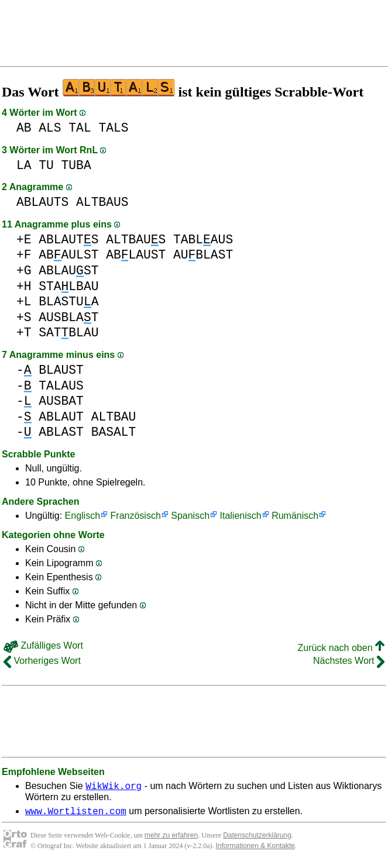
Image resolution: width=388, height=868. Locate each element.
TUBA (76, 165)
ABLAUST (136, 255)
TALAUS (61, 386)
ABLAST (61, 432)
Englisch (83, 516)
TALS (113, 128)
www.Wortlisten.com (76, 814)
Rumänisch (295, 516)
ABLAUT (61, 417)
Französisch (136, 516)
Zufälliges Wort (43, 645)
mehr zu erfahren (171, 839)
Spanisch (190, 516)
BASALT (114, 432)
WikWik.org (114, 787)
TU (46, 165)
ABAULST (68, 255)
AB (24, 128)
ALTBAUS (102, 202)
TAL (80, 128)
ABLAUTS (42, 202)
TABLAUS (203, 240)
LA (24, 165)
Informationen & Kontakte (255, 849)
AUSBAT (61, 401)
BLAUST (61, 370)
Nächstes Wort (349, 661)
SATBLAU (68, 333)
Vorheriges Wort (42, 661)
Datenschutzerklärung (257, 839)
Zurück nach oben (341, 648)
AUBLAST (203, 255)
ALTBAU (114, 417)
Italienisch (241, 516)
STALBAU (68, 286)
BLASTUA (68, 302)
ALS (50, 128)
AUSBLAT (68, 317)
